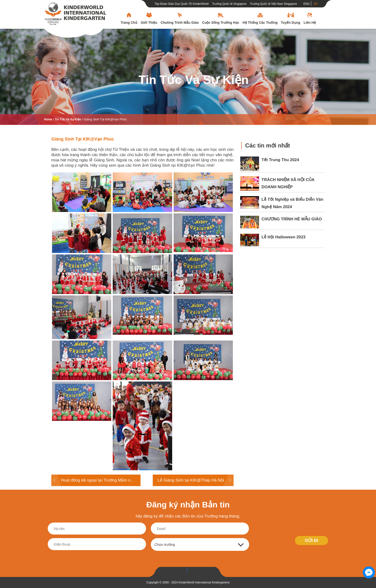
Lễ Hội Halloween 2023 (284, 237)
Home (48, 119)
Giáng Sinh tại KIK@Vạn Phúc (83, 139)
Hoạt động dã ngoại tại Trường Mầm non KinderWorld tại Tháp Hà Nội (101, 480)
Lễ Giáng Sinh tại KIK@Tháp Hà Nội (191, 480)
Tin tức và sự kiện (193, 80)
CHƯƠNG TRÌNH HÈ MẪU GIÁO (292, 219)
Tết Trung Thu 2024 (280, 160)
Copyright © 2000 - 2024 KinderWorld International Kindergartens (188, 582)
